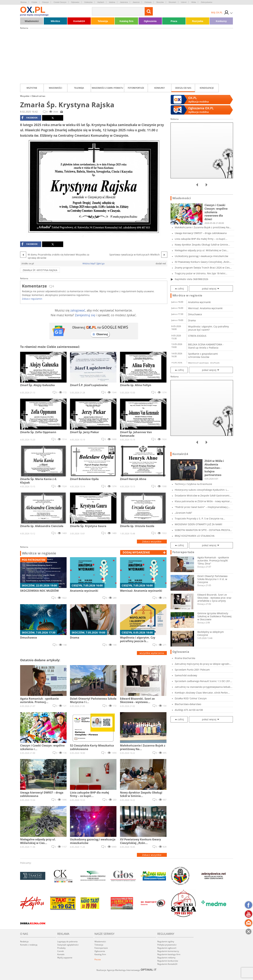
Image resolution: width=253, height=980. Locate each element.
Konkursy (221, 21)
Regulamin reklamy (166, 958)
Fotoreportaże (136, 88)
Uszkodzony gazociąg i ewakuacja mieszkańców (201, 256)
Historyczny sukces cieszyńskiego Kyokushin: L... (202, 490)
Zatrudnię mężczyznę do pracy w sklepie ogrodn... (203, 664)
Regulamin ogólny (166, 942)
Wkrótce (55, 21)
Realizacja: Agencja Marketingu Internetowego (127, 970)
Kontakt (61, 954)
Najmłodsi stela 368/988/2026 (191, 279)
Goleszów (88, 2)
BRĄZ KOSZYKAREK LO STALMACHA (195, 536)
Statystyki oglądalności (68, 945)
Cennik (61, 951)
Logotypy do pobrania (67, 942)
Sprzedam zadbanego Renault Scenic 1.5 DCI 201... (203, 681)
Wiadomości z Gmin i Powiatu (107, 88)
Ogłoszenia (150, 21)
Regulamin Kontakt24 (167, 964)
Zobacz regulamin (32, 299)
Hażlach (101, 2)
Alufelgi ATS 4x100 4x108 (189, 710)
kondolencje (207, 88)
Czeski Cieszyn (60, 2)
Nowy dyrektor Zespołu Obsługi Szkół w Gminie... (202, 245)
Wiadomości (32, 21)
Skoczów (160, 2)
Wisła (194, 2)
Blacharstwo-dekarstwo (188, 704)
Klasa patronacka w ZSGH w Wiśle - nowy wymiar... (203, 501)
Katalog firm (127, 21)
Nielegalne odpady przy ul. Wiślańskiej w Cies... (202, 250)
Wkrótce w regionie (39, 553)
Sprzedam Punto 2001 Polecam (192, 670)
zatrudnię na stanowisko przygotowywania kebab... (204, 687)
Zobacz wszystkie (152, 542)
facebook (29, 118)
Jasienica (124, 2)
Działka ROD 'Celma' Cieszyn (191, 698)
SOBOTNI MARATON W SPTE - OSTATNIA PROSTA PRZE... (202, 530)
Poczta (98, 959)
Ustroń (184, 2)
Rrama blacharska (185, 658)
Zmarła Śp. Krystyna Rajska (40, 270)
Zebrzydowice (207, 2)
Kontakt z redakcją (29, 945)
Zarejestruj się (85, 315)
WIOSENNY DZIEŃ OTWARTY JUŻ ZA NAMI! (198, 524)
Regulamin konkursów (168, 961)
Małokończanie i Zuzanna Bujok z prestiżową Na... (203, 227)
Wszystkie (32, 88)
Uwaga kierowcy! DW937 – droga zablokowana (201, 233)
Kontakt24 (79, 21)
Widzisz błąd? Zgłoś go (94, 263)
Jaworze (136, 2)
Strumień (172, 2)
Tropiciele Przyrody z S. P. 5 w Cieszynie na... (200, 519)
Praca (174, 21)
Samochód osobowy (186, 675)
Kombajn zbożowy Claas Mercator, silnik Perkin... (202, 693)
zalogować (78, 310)
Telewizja (103, 21)
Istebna (112, 2)
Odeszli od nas (183, 88)
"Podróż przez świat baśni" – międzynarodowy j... (202, 507)
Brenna (24, 2)
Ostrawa (148, 2)
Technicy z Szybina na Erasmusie (193, 484)
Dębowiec (75, 2)
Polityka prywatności (167, 945)
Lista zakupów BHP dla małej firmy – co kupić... (201, 239)
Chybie (34, 2)
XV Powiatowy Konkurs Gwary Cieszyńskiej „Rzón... (203, 262)
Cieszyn (45, 2)
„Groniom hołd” (183, 513)
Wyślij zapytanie (65, 958)
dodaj (136, 552)
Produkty (61, 948)
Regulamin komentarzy (168, 951)
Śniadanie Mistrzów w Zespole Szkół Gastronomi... (203, 495)
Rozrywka (197, 21)
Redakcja (24, 942)
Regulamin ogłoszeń (167, 948)
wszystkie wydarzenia (152, 653)
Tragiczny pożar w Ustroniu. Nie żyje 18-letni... (201, 273)
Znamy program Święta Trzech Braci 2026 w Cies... (203, 268)
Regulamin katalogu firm (169, 954)
